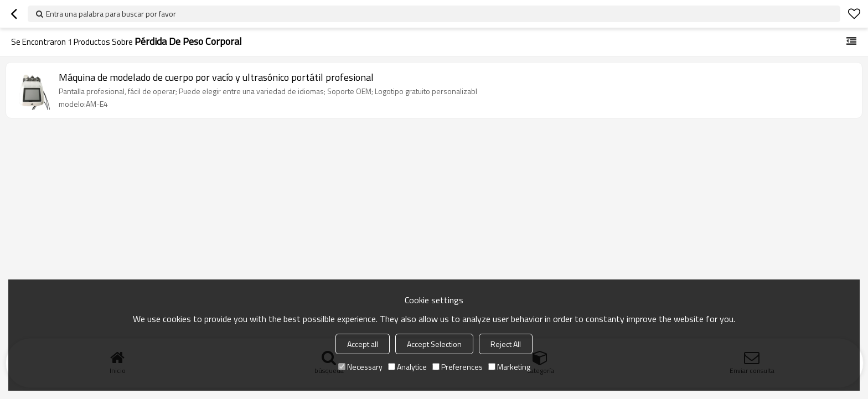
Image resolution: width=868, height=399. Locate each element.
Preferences (458, 367)
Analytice (407, 367)
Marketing (509, 367)
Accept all (363, 344)
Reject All (506, 344)
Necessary (360, 367)
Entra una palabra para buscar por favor (111, 14)
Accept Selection (434, 344)
